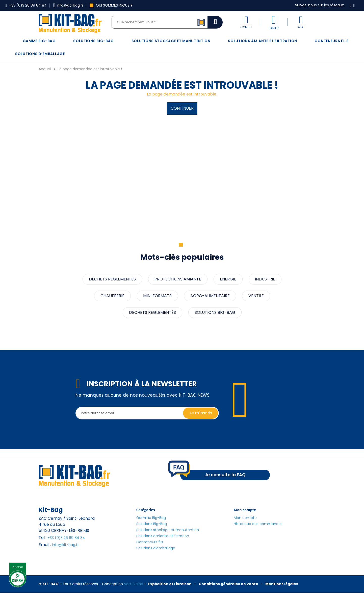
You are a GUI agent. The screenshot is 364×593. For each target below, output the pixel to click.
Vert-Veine (134, 584)
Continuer (182, 108)
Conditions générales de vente (228, 584)
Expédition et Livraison (170, 584)
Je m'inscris (201, 413)
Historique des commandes (258, 524)
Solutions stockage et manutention (171, 41)
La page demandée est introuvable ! (90, 69)
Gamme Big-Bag (39, 41)
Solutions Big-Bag (94, 41)
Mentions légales (282, 584)
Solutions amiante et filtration (263, 41)
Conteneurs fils (332, 41)
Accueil (45, 69)
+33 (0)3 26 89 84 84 (66, 538)
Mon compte (245, 518)
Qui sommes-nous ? (111, 5)
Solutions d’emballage (40, 54)
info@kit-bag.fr (65, 545)
